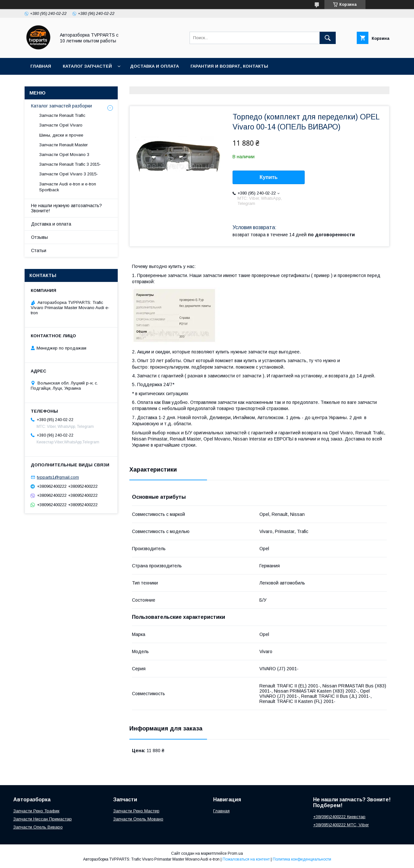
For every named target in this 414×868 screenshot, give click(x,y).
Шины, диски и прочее (61, 135)
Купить (269, 177)
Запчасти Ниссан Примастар (43, 819)
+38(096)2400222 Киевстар (339, 817)
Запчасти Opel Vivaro (61, 125)
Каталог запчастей (87, 66)
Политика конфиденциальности (302, 859)
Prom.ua (235, 853)
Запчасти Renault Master (63, 145)
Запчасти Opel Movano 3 (64, 155)
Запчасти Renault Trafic (62, 115)
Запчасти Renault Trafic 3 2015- (70, 164)
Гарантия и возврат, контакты (229, 66)
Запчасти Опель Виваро (38, 827)
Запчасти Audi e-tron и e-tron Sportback (68, 187)
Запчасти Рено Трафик (36, 811)
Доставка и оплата (154, 66)
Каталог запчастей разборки (61, 106)
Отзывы (39, 237)
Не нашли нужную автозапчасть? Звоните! (66, 208)
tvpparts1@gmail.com (58, 477)
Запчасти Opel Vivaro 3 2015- (69, 174)
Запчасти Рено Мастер (136, 811)
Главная (41, 66)
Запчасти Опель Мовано (138, 819)
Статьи (39, 250)
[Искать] (328, 38)
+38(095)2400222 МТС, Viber (341, 825)
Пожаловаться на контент (246, 859)
